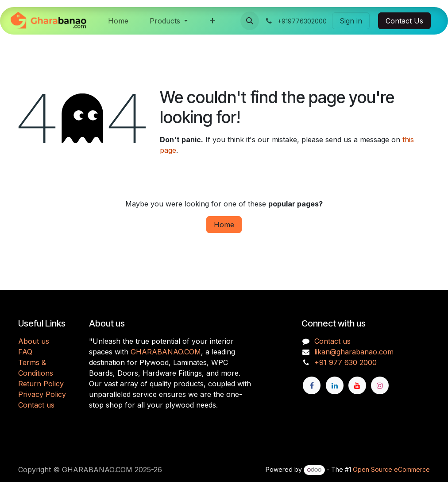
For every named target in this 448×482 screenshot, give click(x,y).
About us (34, 341)
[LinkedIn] (335, 385)
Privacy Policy (42, 394)
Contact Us (404, 21)
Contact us (36, 405)
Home (224, 225)
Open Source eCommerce (391, 469)
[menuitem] (118, 21)
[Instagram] (380, 385)
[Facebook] (312, 385)
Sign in (351, 21)
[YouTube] (357, 385)
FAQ (25, 352)
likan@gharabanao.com (354, 352)
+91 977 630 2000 (346, 362)
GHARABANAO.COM (166, 352)
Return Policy (41, 384)
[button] (250, 21)
